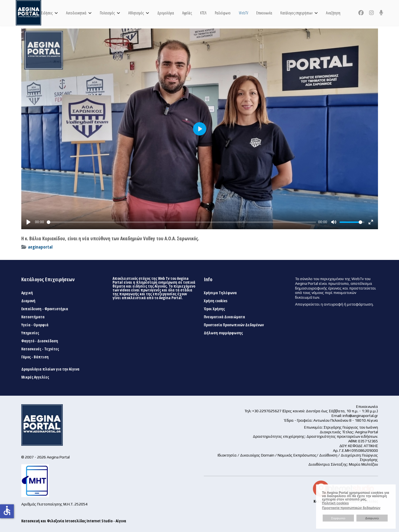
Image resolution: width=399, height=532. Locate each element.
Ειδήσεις (47, 13)
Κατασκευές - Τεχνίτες (40, 349)
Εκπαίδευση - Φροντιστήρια (45, 309)
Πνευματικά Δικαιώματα (224, 317)
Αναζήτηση (333, 13)
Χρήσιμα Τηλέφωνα (220, 293)
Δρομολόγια (166, 13)
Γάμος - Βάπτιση (35, 357)
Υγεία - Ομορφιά (35, 325)
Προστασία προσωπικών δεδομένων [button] (351, 508)
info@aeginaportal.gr (360, 416)
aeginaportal (40, 247)
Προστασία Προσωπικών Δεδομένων (234, 325)
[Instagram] (371, 13)
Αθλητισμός (136, 13)
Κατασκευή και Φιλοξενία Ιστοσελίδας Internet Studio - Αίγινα (74, 521)
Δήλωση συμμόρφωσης (223, 333)
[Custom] (381, 13)
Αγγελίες (187, 13)
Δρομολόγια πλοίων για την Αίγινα (50, 369)
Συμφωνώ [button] (338, 518)
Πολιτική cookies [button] (336, 503)
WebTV (243, 13)
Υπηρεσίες (30, 333)
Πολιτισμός (107, 13)
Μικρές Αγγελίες (35, 377)
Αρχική (28, 13)
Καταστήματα (33, 317)
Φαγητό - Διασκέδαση (40, 341)
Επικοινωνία (264, 13)
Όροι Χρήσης (214, 309)
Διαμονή (28, 301)
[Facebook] (361, 13)
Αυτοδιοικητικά (76, 13)
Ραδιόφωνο (223, 13)
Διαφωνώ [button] (372, 518)
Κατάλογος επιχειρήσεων (296, 13)
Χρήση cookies (216, 301)
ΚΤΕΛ (203, 13)
